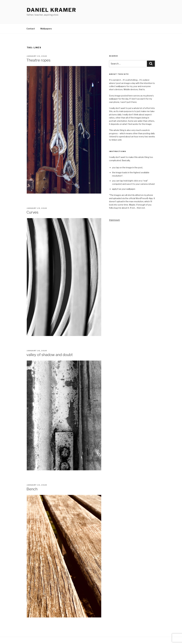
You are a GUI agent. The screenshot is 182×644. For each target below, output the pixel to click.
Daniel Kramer (51, 10)
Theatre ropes (38, 60)
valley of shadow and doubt (50, 355)
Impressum (114, 220)
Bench (32, 489)
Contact (31, 29)
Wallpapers (46, 29)
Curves (32, 212)
